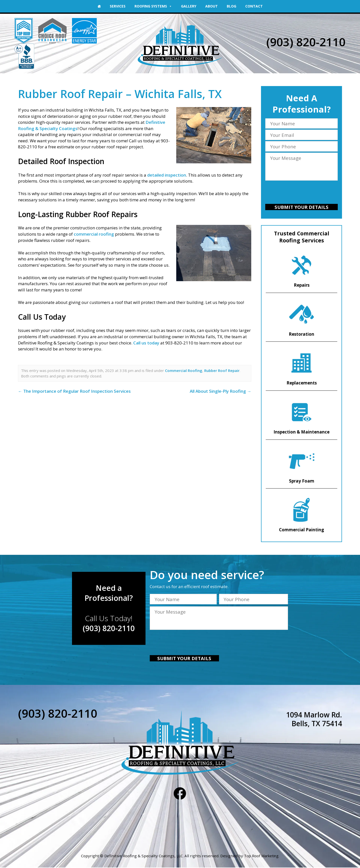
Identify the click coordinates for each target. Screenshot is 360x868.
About (211, 6)
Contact (254, 6)
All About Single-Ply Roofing (220, 391)
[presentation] (301, 193)
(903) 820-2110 (306, 42)
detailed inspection (167, 175)
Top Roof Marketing (261, 856)
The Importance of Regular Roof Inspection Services (74, 391)
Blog (231, 6)
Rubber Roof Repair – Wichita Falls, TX (121, 94)
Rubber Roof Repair (222, 370)
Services (118, 6)
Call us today (146, 343)
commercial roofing (94, 234)
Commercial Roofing (184, 370)
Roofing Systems (153, 6)
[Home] (99, 6)
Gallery (189, 6)
